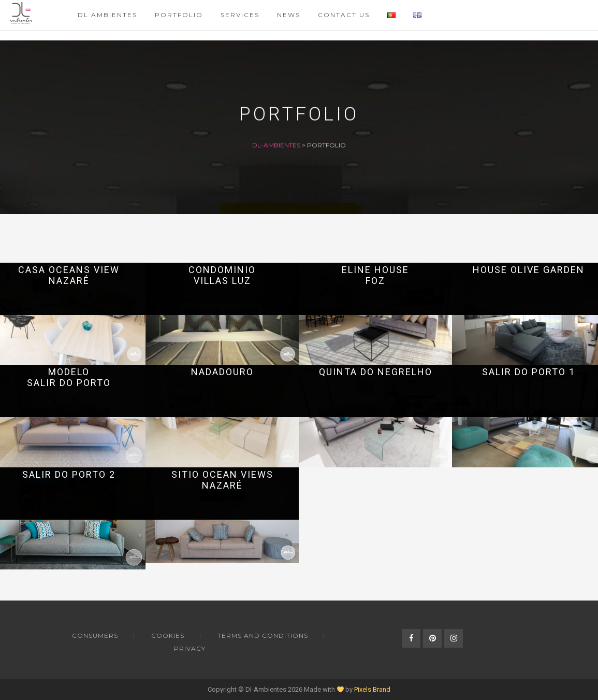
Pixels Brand (372, 689)
